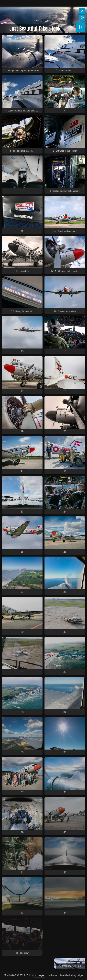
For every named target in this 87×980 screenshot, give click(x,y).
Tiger (80, 975)
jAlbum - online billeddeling (62, 975)
